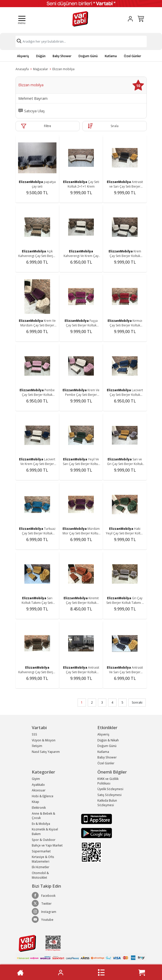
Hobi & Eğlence (43, 796)
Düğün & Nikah (108, 740)
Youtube (43, 920)
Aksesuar (39, 790)
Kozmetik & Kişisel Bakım (45, 832)
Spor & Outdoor (44, 840)
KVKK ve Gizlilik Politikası (108, 781)
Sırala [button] (115, 126)
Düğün (41, 56)
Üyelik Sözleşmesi (110, 789)
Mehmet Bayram (33, 99)
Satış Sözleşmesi (109, 795)
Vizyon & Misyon (44, 740)
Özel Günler (132, 56)
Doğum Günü (88, 56)
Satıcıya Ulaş (34, 111)
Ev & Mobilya (41, 824)
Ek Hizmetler (41, 867)
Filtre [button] (48, 126)
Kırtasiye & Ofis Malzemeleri (43, 859)
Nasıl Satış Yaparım (46, 752)
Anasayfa (22, 69)
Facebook (44, 896)
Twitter (42, 903)
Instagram (44, 912)
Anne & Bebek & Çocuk (43, 816)
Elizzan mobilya (63, 69)
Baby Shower (62, 56)
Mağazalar (41, 69)
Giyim (36, 779)
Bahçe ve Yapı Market (47, 845)
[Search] (81, 41)
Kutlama (111, 56)
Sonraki (137, 702)
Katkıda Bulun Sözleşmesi (107, 803)
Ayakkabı (38, 785)
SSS (34, 734)
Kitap (35, 802)
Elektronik (39, 808)
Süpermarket (41, 851)
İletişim (37, 746)
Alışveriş (23, 56)
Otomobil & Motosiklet (40, 875)
